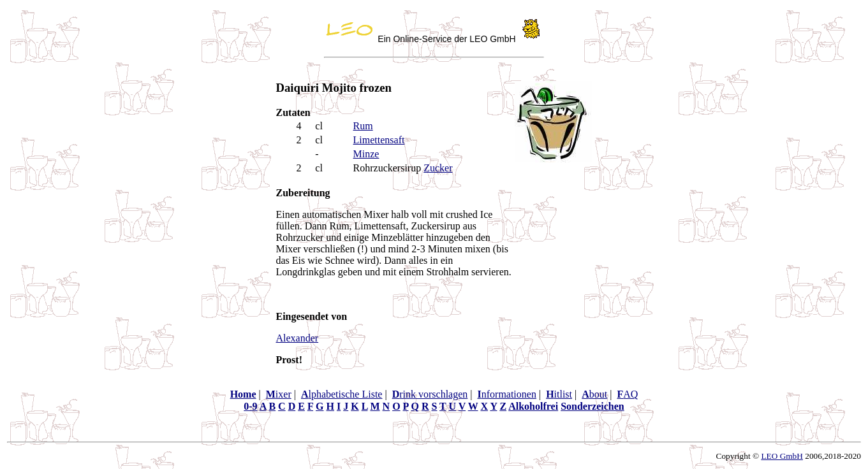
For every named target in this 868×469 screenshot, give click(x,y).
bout (594, 394)
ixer (279, 394)
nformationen (506, 394)
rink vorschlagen (430, 394)
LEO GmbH (782, 456)
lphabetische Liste (342, 394)
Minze (366, 154)
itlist (559, 394)
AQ (627, 394)
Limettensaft (379, 140)
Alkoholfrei (533, 406)
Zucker (438, 168)
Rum (363, 126)
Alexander (298, 338)
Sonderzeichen (592, 406)
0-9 (250, 406)
